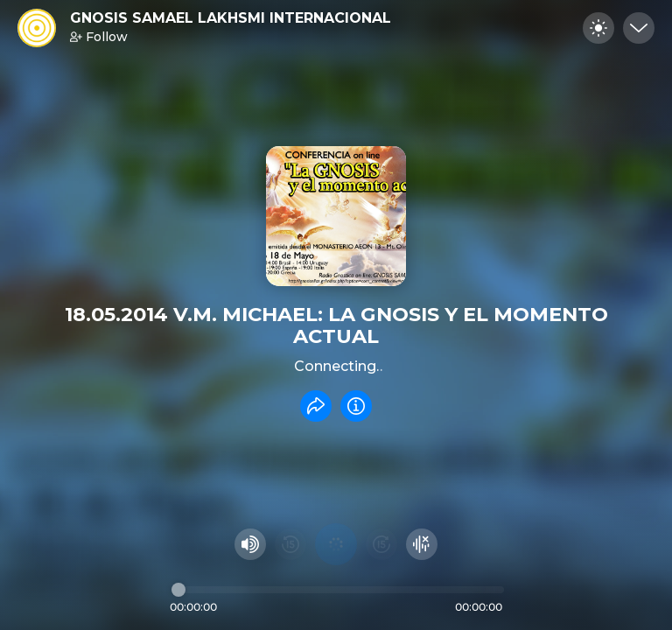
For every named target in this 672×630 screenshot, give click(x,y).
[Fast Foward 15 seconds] (381, 544)
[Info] (356, 406)
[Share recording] (316, 406)
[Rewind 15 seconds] (290, 544)
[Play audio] (336, 544)
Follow (99, 37)
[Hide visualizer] (422, 544)
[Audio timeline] (338, 590)
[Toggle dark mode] (598, 28)
